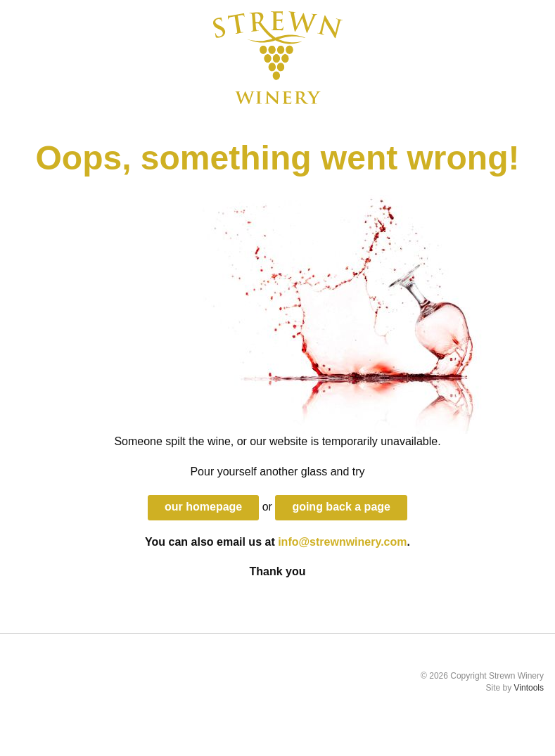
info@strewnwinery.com (342, 542)
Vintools (529, 688)
